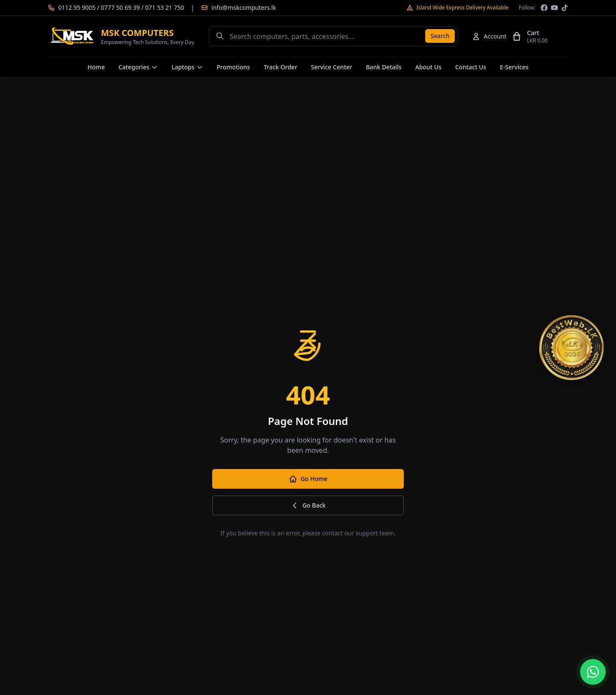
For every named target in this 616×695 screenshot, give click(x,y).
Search (440, 36)
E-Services (514, 67)
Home (96, 67)
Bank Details (384, 67)
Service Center (332, 67)
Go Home (308, 479)
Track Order (280, 67)
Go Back (308, 505)
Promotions (234, 67)
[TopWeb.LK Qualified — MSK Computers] (572, 347)
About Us (428, 67)
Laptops (187, 67)
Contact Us (471, 67)
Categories (138, 67)
